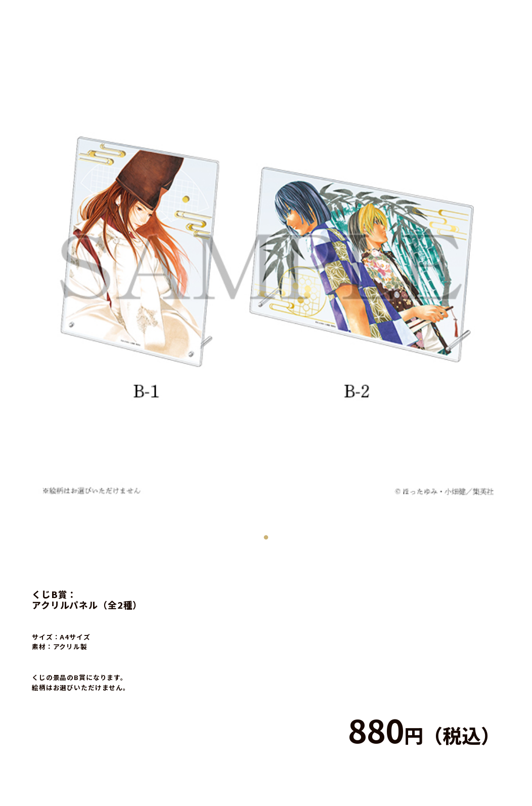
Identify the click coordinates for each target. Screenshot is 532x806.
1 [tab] (266, 535)
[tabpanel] (266, 266)
